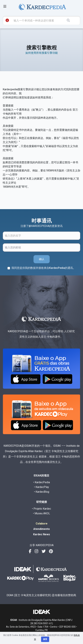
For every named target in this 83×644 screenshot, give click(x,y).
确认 (42, 259)
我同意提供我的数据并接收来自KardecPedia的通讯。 (44, 268)
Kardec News (42, 534)
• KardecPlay (41, 487)
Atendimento (42, 529)
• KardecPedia (41, 482)
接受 (45, 639)
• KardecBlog (42, 492)
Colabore (42, 524)
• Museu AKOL (41, 513)
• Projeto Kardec (41, 509)
